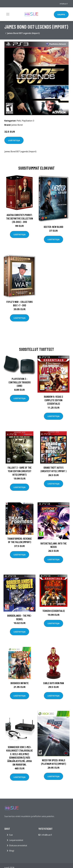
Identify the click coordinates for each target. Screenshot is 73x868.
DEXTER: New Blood (53, 227)
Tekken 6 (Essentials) (54, 611)
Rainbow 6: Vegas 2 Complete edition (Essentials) (53, 400)
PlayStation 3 (28, 121)
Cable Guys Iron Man (54, 683)
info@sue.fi (64, 4)
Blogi (12, 851)
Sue (11, 835)
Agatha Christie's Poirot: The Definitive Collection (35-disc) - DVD (20, 218)
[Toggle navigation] (8, 14)
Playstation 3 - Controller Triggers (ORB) (20, 382)
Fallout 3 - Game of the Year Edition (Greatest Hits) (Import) (20, 471)
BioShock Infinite (20, 683)
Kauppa (61, 14)
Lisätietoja (14, 140)
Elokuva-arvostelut (18, 845)
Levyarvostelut (16, 840)
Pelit (19, 121)
